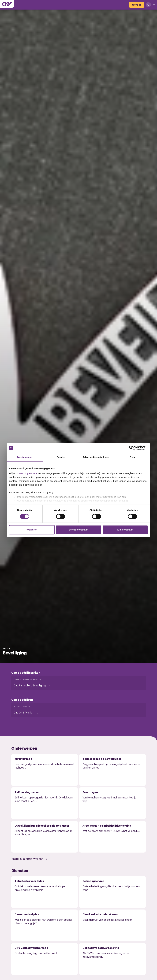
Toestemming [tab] (25, 457)
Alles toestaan (125, 530)
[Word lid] (137, 5)
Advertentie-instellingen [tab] (96, 457)
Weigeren (32, 530)
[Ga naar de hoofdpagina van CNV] (7, 4)
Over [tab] (132, 457)
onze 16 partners (27, 473)
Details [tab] (61, 457)
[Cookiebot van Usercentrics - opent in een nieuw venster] (134, 448)
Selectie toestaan (79, 530)
